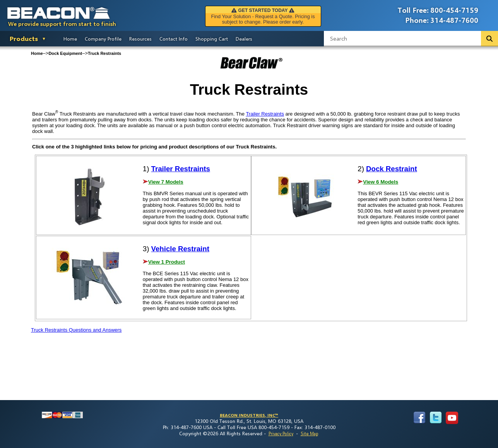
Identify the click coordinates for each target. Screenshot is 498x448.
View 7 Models (166, 182)
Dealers (244, 39)
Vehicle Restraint (180, 249)
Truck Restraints (104, 53)
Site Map (309, 434)
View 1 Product (167, 262)
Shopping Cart (212, 39)
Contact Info (174, 39)
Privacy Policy (281, 434)
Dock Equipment (65, 53)
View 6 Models (381, 182)
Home (70, 39)
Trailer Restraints (265, 114)
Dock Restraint (392, 169)
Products (24, 38)
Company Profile (103, 39)
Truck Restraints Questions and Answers (76, 330)
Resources (140, 39)
